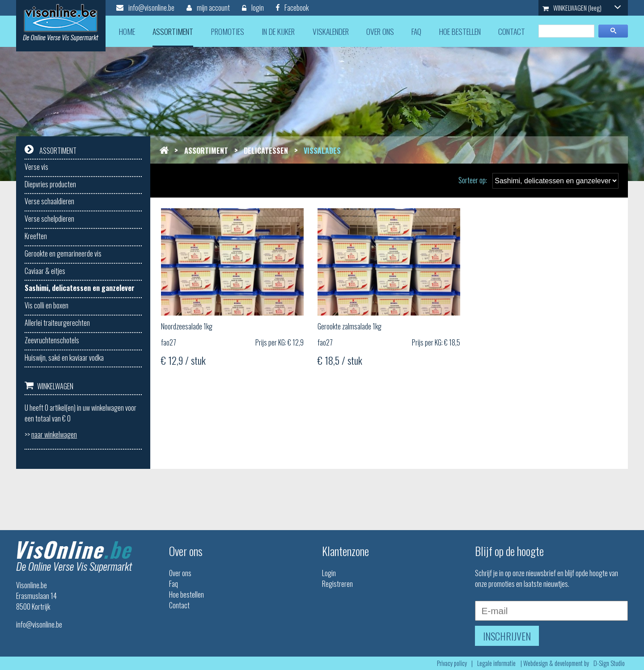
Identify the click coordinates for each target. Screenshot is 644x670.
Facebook (292, 8)
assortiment (173, 31)
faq (416, 31)
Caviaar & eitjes (45, 271)
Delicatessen (266, 151)
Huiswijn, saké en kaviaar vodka (64, 358)
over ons (380, 31)
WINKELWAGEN (582, 8)
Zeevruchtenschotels (52, 340)
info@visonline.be (145, 8)
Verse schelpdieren (49, 219)
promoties (228, 31)
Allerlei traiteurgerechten (57, 323)
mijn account (208, 8)
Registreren (337, 584)
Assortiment (206, 151)
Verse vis (36, 167)
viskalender (331, 31)
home (127, 31)
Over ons (180, 573)
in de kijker (278, 31)
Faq (174, 584)
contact (512, 31)
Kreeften (36, 236)
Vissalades (322, 151)
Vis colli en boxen (47, 305)
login (253, 8)
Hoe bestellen (186, 594)
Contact (179, 605)
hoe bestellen (460, 31)
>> (51, 434)
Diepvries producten (50, 184)
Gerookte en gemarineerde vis (63, 253)
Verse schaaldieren (49, 201)
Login (329, 573)
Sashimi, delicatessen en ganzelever (80, 288)
